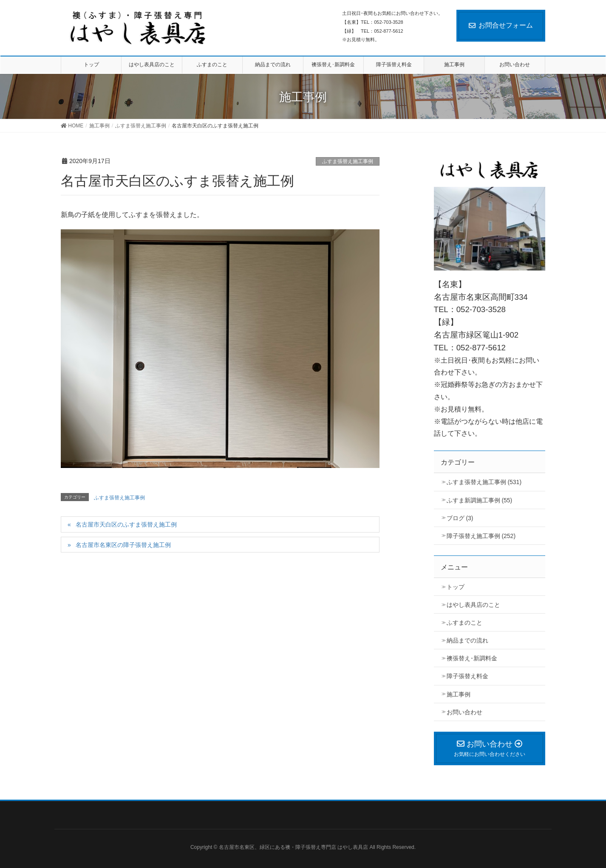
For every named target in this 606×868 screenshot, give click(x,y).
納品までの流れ (467, 640)
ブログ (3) (460, 518)
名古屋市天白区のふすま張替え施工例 (126, 524)
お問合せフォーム (501, 25)
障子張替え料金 (467, 676)
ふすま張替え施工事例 (348, 161)
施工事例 (459, 694)
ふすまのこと (464, 623)
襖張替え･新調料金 (472, 658)
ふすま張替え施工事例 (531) (484, 482)
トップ (456, 587)
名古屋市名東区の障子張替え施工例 (123, 545)
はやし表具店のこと (473, 605)
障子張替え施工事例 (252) (481, 536)
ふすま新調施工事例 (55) (480, 500)
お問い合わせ (464, 712)
